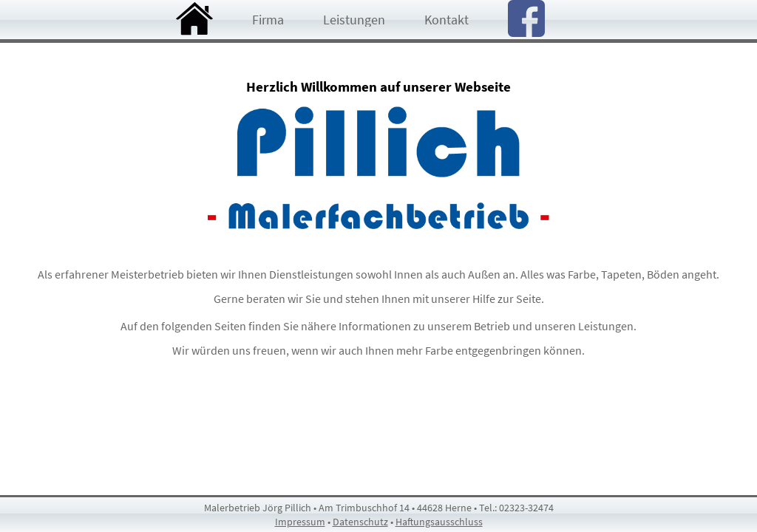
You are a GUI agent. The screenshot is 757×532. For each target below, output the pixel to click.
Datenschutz (360, 522)
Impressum (300, 522)
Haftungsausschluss (439, 522)
